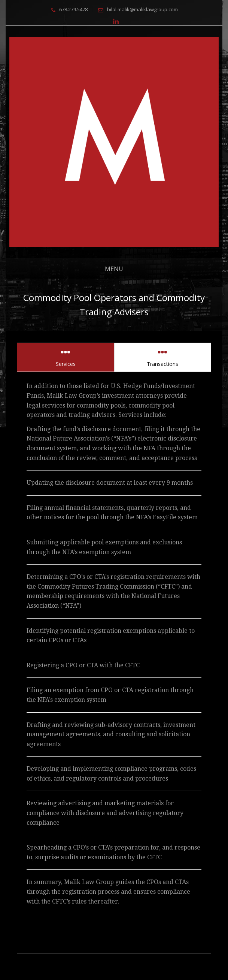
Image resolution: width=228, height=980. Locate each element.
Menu (114, 269)
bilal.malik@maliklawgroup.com (142, 9)
